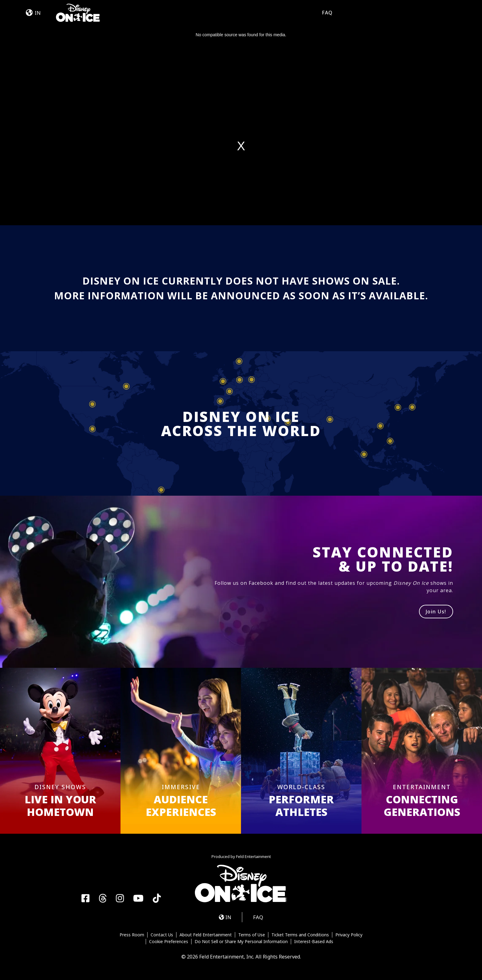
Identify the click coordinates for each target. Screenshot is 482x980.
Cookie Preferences (169, 942)
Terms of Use (252, 935)
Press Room (132, 935)
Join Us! (436, 612)
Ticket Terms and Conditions (300, 935)
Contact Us (162, 935)
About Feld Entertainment (206, 935)
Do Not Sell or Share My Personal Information (241, 942)
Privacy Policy (349, 935)
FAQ (327, 13)
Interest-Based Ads (314, 942)
